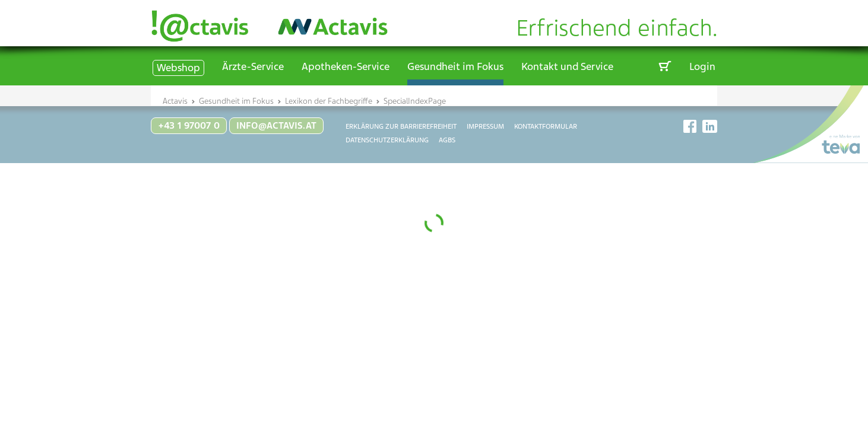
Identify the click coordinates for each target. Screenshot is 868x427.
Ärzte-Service (253, 66)
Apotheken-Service (346, 66)
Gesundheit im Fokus (455, 66)
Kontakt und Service (567, 66)
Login (702, 66)
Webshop (178, 68)
